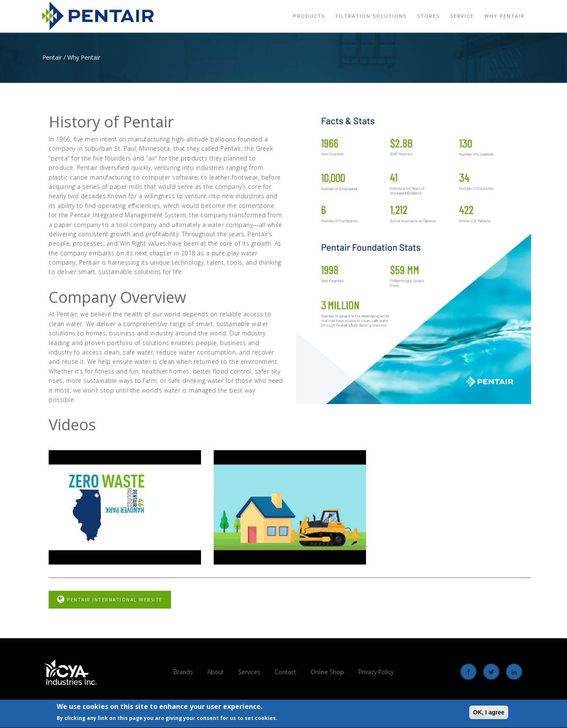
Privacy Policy (376, 672)
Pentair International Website (110, 599)
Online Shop (327, 672)
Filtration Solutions (371, 16)
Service (462, 16)
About (216, 672)
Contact (285, 672)
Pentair (52, 57)
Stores (428, 16)
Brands (183, 672)
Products (309, 16)
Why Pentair (505, 16)
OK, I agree (489, 713)
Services (249, 672)
